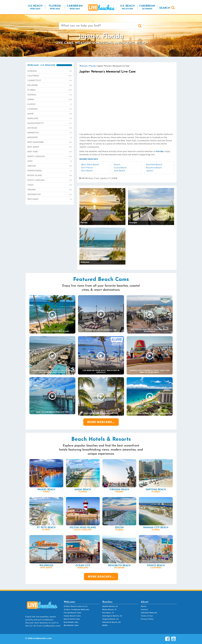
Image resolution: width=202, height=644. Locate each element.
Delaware (50, 85)
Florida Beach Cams (73, 613)
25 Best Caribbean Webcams (77, 610)
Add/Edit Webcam (149, 613)
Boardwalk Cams (71, 622)
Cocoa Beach (120, 168)
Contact (145, 610)
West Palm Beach (90, 165)
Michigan (50, 128)
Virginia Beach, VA (110, 619)
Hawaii (50, 100)
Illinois (50, 104)
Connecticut (50, 81)
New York (50, 152)
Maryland (50, 119)
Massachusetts (50, 123)
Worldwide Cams (71, 625)
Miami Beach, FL (110, 610)
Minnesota (50, 133)
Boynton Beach (154, 168)
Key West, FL (108, 613)
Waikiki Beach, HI (110, 606)
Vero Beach (87, 171)
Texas (50, 185)
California (50, 76)
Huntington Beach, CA (112, 616)
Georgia (50, 95)
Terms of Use (147, 616)
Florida (50, 90)
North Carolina (50, 157)
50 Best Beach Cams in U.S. (76, 606)
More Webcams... (101, 422)
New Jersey (50, 147)
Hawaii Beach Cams (72, 616)
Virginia (50, 190)
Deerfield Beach (154, 165)
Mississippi (50, 138)
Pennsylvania (50, 171)
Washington (50, 195)
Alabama (50, 71)
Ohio (50, 161)
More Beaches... (101, 577)
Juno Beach (120, 171)
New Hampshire (50, 142)
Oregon (50, 166)
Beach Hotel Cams (72, 619)
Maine (50, 114)
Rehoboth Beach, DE (112, 622)
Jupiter (150, 171)
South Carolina (50, 180)
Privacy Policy (147, 619)
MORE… (106, 625)
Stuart (117, 165)
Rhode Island (50, 176)
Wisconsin (50, 199)
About (144, 606)
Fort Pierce (87, 168)
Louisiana (50, 109)
